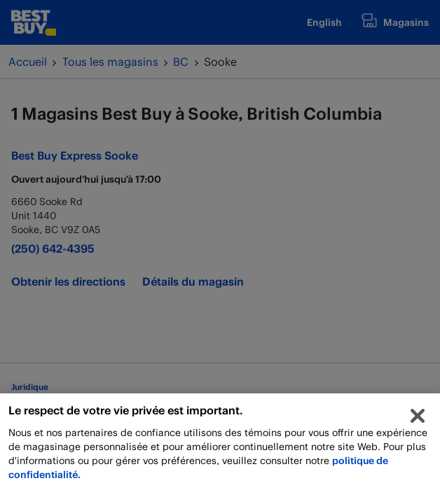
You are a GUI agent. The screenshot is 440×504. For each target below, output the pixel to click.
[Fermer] (418, 419)
